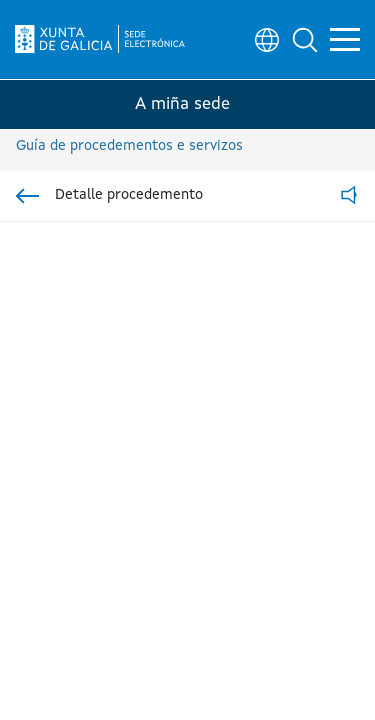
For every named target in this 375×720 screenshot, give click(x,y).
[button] (305, 40)
